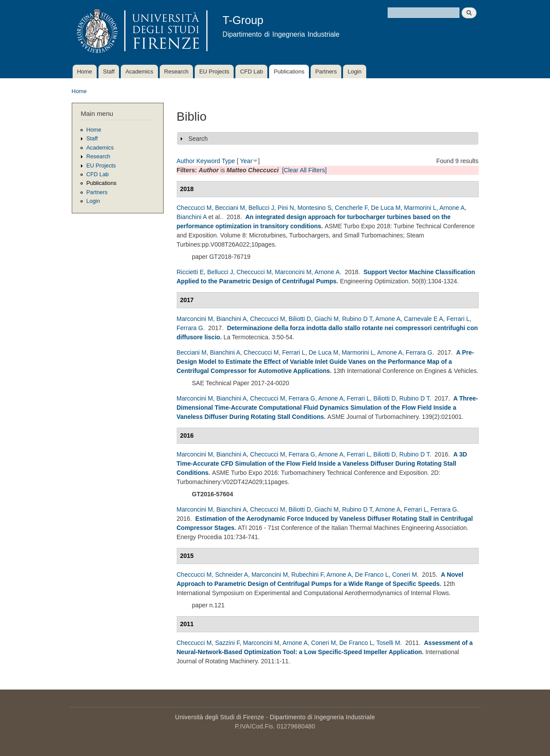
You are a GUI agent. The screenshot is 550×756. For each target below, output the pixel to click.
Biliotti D (300, 319)
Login (354, 71)
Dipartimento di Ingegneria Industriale (322, 717)
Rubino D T (357, 319)
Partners (326, 71)
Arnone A (452, 208)
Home (85, 71)
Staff (109, 71)
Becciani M (230, 208)
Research (176, 71)
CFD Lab (252, 71)
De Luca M (386, 208)
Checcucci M (194, 208)
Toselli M (388, 643)
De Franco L (372, 575)
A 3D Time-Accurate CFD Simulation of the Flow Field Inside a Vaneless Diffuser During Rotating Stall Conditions (322, 463)
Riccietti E (190, 272)
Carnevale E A (424, 319)
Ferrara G (190, 328)
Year (246, 161)
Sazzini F (227, 643)
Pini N (286, 208)
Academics (140, 71)
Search (198, 139)
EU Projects (214, 71)
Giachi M (327, 319)
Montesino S (315, 208)
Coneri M (405, 575)
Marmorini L (420, 208)
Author (186, 161)
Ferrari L (458, 319)
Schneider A (231, 575)
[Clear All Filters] (305, 170)
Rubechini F (307, 575)
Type (228, 161)
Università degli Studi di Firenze (219, 717)
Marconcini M (293, 272)
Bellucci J (261, 208)
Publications (289, 71)
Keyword (208, 161)
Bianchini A (192, 217)
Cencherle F (351, 208)
